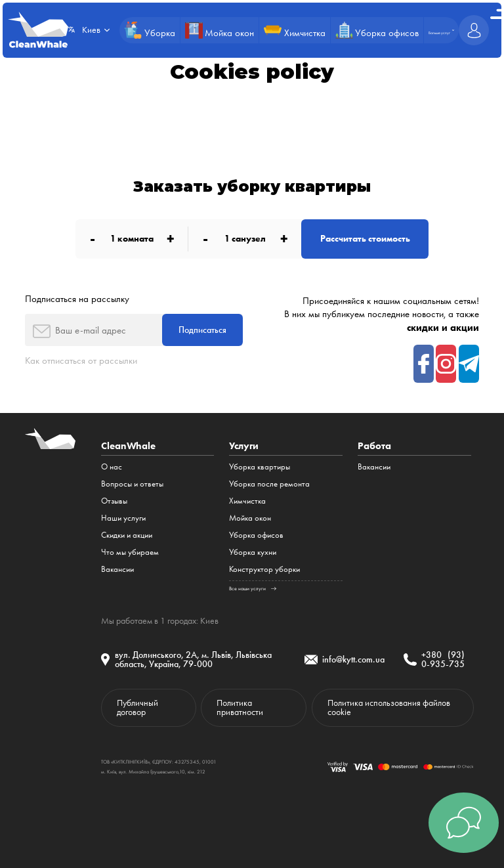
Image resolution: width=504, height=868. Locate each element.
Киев (209, 620)
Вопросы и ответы (132, 484)
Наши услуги (123, 518)
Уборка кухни (253, 552)
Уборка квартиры (260, 467)
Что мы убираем (130, 552)
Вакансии (117, 569)
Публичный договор (137, 707)
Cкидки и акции (127, 535)
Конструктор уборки (264, 569)
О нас (112, 467)
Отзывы (114, 501)
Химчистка (247, 501)
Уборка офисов (256, 535)
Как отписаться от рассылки (81, 360)
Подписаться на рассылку (77, 299)
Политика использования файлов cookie (389, 707)
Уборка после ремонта (269, 484)
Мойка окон (250, 518)
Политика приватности (240, 707)
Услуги (244, 445)
